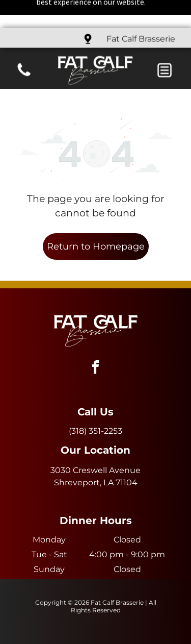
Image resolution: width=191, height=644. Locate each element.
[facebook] (96, 334)
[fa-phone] (24, 48)
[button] (165, 42)
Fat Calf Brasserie (141, 11)
